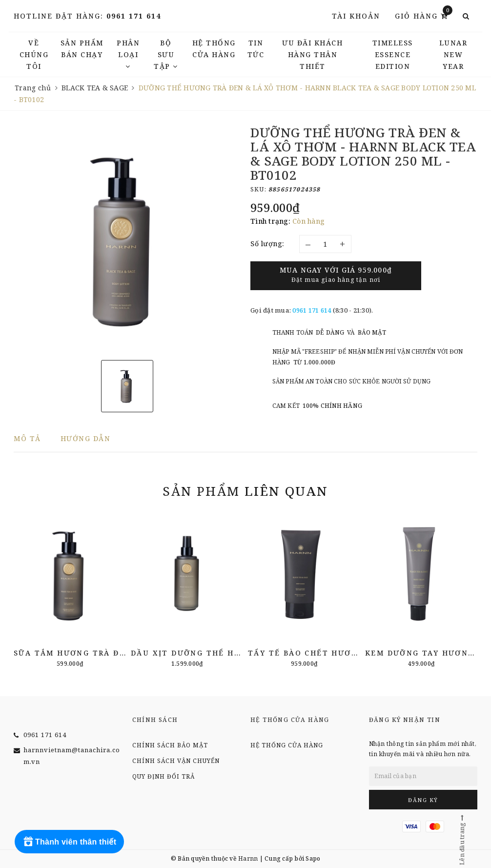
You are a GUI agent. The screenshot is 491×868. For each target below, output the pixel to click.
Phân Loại (128, 54)
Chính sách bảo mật (170, 745)
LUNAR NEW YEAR (453, 54)
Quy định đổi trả (164, 776)
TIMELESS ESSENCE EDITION (393, 54)
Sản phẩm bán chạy (82, 49)
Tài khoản (356, 16)
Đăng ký (423, 800)
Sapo (313, 858)
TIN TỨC (256, 49)
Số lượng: (267, 243)
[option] (127, 239)
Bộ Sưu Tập (166, 54)
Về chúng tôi (34, 54)
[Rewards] (69, 842)
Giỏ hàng (424, 15)
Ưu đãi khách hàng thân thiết (312, 54)
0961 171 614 (134, 16)
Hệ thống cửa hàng (214, 49)
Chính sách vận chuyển (176, 761)
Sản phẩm (245, 491)
